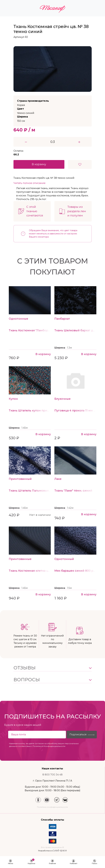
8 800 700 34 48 (52, 775)
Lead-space (60, 850)
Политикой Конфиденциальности (49, 746)
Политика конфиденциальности (52, 807)
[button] (53, 668)
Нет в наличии (40, 515)
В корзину (39, 164)
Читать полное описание (29, 183)
